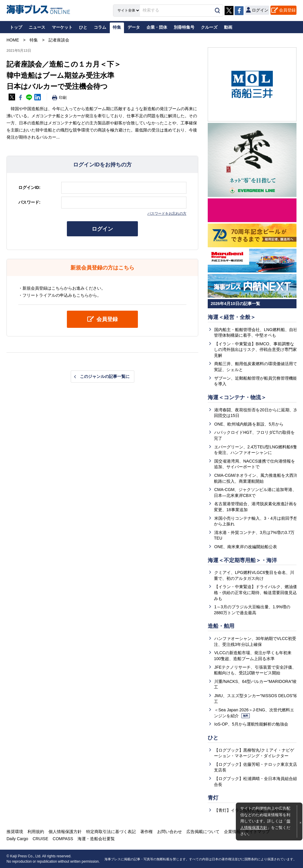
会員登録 (287, 10)
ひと (213, 738)
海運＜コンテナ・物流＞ (237, 397)
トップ (16, 27)
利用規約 (36, 832)
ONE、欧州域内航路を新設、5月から (249, 424)
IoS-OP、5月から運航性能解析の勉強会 (251, 724)
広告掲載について (203, 832)
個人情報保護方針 (65, 832)
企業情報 (232, 832)
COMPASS (63, 839)
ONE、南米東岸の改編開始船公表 (246, 547)
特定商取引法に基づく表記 (111, 832)
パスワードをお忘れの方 (167, 214)
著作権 (146, 832)
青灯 (213, 798)
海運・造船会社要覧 (96, 839)
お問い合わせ (170, 832)
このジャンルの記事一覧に (105, 376)
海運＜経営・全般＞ (232, 317)
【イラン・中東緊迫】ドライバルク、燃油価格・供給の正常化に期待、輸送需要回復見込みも (256, 592)
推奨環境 (15, 832)
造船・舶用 (221, 626)
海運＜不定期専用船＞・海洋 (242, 560)
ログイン (102, 229)
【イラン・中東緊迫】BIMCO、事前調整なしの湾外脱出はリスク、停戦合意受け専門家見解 (255, 350)
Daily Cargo (17, 839)
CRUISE (40, 839)
